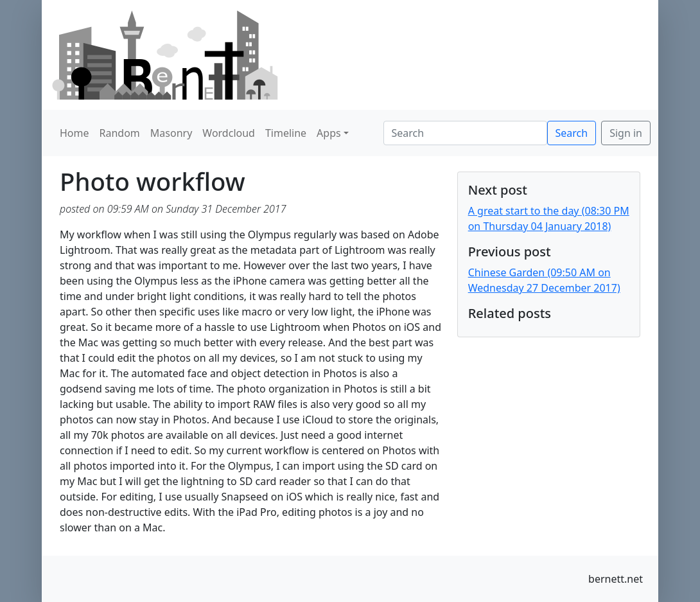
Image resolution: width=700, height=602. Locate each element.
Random (120, 133)
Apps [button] (329, 133)
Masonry (171, 133)
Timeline (286, 133)
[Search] (465, 133)
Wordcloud (229, 133)
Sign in (626, 133)
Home (74, 133)
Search (572, 133)
